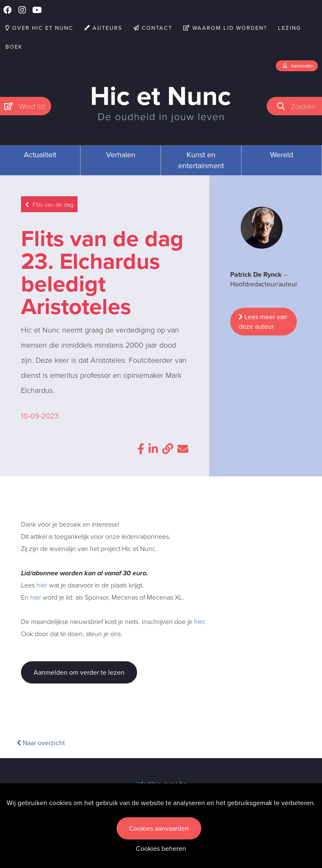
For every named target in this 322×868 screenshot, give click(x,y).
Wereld (282, 155)
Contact (153, 28)
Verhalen (121, 155)
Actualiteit (40, 155)
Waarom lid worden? (225, 28)
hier (42, 585)
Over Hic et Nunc (39, 28)
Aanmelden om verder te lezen (79, 672)
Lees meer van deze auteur (263, 322)
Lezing (290, 28)
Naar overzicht (41, 743)
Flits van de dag (49, 204)
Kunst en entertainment (201, 160)
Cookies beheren (161, 849)
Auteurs (103, 28)
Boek (14, 47)
